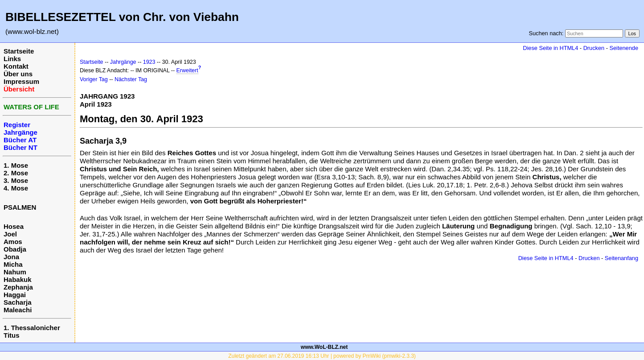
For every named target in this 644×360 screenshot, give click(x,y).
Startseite (19, 51)
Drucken (594, 48)
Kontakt (16, 66)
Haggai (15, 295)
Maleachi (18, 310)
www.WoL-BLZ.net (324, 347)
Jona (11, 257)
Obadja (15, 249)
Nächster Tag (131, 79)
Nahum (15, 272)
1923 (149, 62)
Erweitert (187, 70)
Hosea (14, 226)
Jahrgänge (123, 62)
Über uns (18, 74)
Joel (10, 234)
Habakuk (18, 279)
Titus (12, 335)
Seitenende (624, 48)
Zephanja (18, 287)
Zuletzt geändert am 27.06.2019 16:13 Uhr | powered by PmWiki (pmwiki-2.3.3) (322, 356)
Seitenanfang (621, 258)
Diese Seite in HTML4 (550, 48)
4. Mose (16, 188)
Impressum (21, 81)
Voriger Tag (94, 79)
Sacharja (18, 302)
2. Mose (16, 173)
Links (12, 59)
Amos (13, 242)
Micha (13, 264)
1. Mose (16, 165)
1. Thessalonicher (32, 328)
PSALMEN (20, 207)
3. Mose (16, 180)
